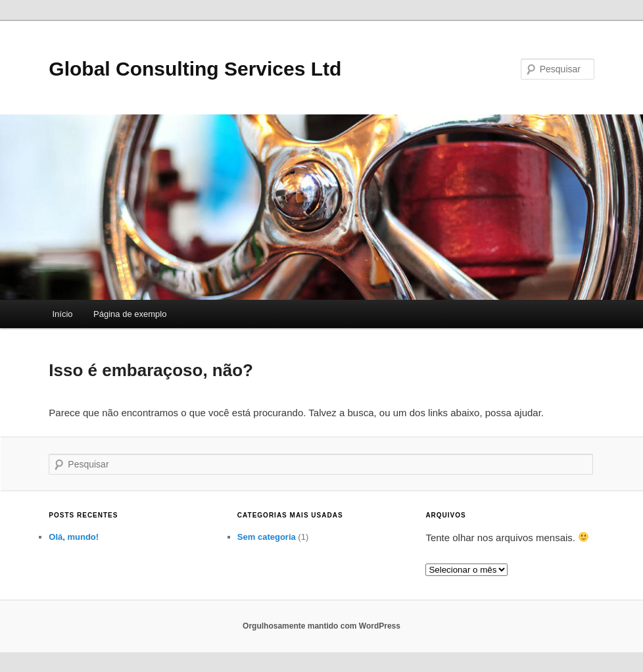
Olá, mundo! (74, 537)
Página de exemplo (130, 314)
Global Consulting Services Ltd (195, 69)
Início (63, 314)
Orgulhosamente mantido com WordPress (321, 626)
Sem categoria (267, 537)
